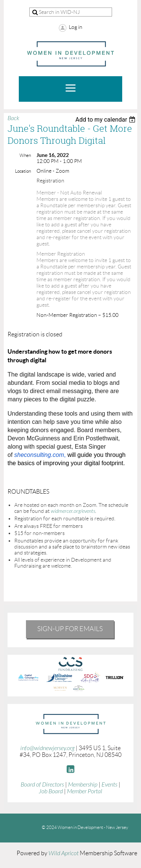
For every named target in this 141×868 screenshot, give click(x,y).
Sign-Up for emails (70, 629)
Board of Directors (42, 785)
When (25, 155)
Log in (76, 27)
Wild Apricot (64, 853)
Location (23, 171)
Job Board (51, 791)
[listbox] (106, 120)
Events (109, 785)
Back (13, 118)
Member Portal (85, 791)
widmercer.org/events (73, 511)
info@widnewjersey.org (47, 748)
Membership (83, 785)
